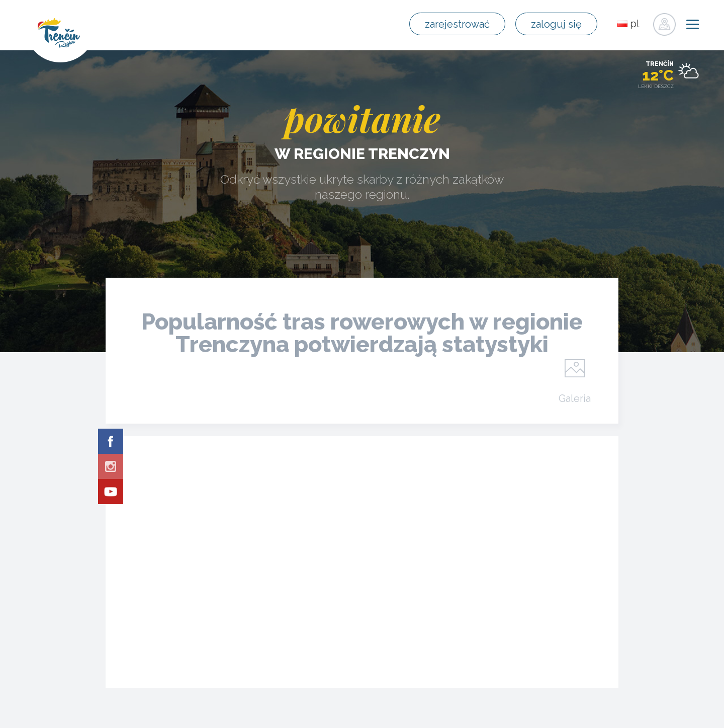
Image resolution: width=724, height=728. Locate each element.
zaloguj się (556, 24)
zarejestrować (457, 24)
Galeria (575, 398)
